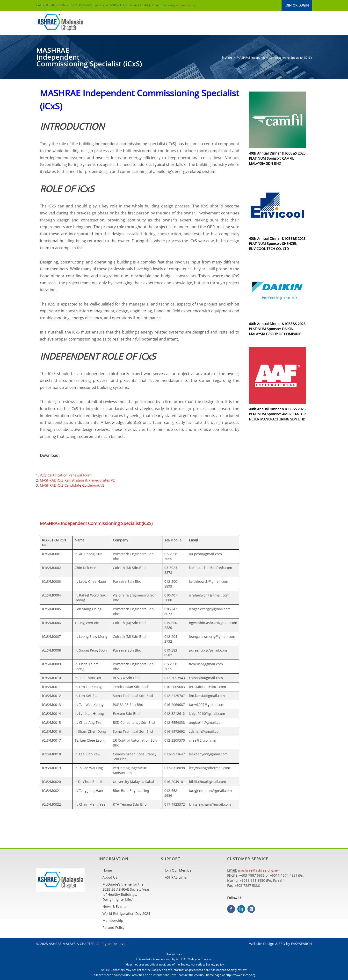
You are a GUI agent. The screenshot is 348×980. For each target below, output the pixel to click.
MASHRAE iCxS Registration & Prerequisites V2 (77, 480)
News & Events (114, 906)
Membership (113, 920)
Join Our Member (179, 870)
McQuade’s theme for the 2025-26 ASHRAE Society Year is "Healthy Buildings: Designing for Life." (126, 892)
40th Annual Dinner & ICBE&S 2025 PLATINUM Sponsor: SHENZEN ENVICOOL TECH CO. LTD (277, 244)
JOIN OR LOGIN (297, 5)
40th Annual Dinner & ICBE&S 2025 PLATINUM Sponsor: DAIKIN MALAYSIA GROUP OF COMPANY (277, 329)
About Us (110, 877)
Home (227, 57)
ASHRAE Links (176, 877)
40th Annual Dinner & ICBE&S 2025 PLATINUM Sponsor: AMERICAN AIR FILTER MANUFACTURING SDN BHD (277, 414)
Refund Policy (113, 927)
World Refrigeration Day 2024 (126, 913)
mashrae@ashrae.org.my (178, 5)
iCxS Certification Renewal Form (66, 475)
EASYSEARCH (301, 944)
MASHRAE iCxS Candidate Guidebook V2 (72, 485)
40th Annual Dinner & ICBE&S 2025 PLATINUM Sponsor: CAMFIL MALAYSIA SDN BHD (277, 158)
